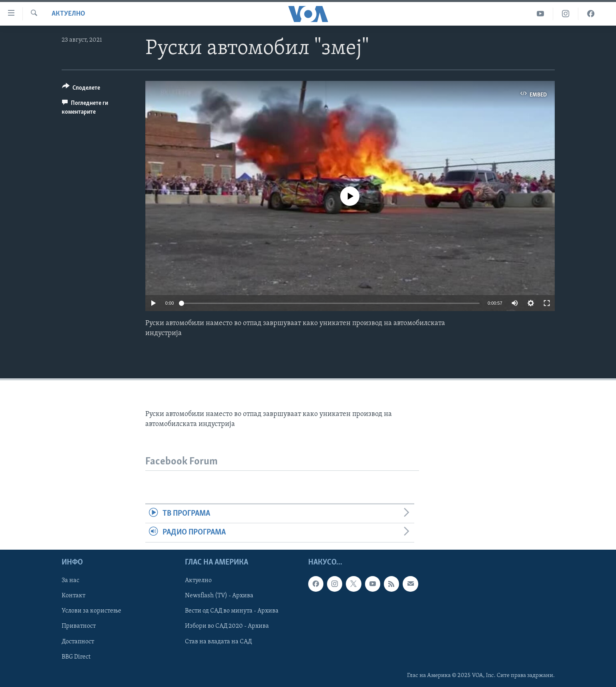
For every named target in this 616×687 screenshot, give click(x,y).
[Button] (81, 89)
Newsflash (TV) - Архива (219, 596)
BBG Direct (76, 657)
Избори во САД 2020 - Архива (227, 626)
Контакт (73, 596)
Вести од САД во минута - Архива (232, 611)
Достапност (78, 641)
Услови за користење (91, 611)
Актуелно (68, 14)
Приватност (79, 626)
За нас (70, 581)
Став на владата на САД (218, 641)
